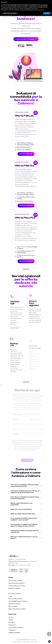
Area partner (12, 625)
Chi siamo (11, 617)
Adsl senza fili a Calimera (15, 599)
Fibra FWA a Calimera (26, 120)
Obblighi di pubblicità (14, 633)
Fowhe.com (23, 639)
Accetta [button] (47, 13)
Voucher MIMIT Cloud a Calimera (18, 601)
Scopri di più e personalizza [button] (10, 13)
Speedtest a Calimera (15, 588)
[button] (50, 2)
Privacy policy (26, 642)
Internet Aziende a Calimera (16, 583)
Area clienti (12, 622)
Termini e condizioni (17, 642)
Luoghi (10, 596)
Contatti (11, 620)
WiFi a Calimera (13, 606)
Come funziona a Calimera (16, 628)
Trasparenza (12, 630)
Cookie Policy (34, 642)
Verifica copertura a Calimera (17, 586)
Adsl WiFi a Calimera (14, 604)
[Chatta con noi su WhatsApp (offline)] (49, 634)
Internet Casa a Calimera (16, 581)
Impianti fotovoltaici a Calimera (17, 609)
